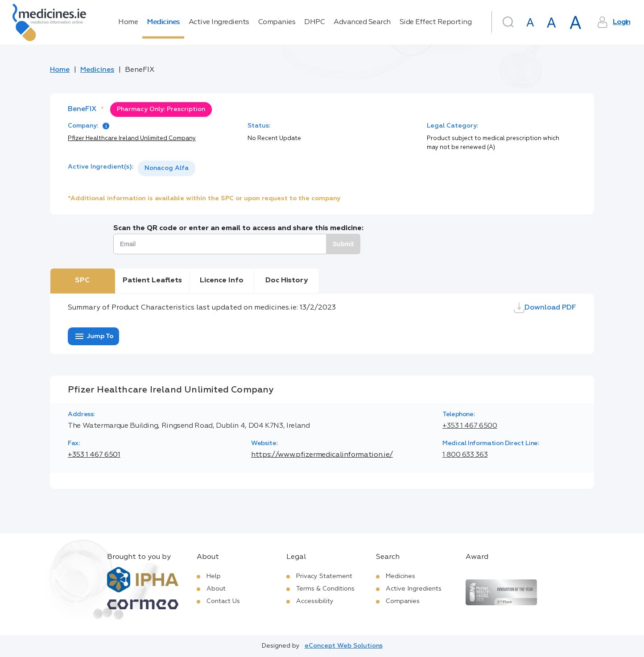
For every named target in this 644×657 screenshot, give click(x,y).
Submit (343, 244)
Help (214, 576)
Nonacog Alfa (167, 168)
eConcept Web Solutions (344, 646)
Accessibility (315, 601)
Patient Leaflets (152, 281)
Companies (277, 22)
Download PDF (545, 308)
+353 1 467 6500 (470, 426)
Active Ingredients (219, 22)
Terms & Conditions (325, 589)
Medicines (163, 22)
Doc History (287, 281)
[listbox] (167, 168)
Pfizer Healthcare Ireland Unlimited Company (132, 138)
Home (128, 22)
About (216, 589)
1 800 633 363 (465, 455)
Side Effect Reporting (436, 22)
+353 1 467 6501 (94, 455)
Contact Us (223, 601)
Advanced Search (362, 22)
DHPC (314, 22)
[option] (167, 168)
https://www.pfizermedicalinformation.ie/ (322, 455)
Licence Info (222, 281)
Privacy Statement (324, 576)
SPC (82, 281)
